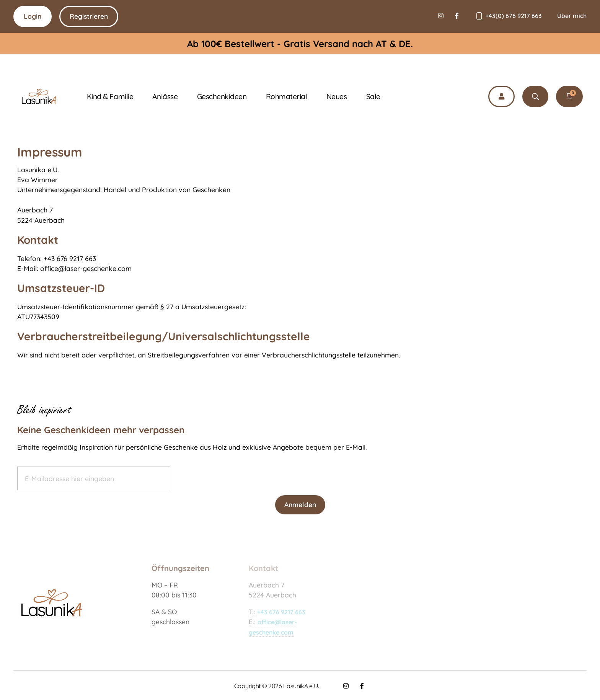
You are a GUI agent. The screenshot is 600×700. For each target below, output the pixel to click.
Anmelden (300, 504)
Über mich (572, 16)
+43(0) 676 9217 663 (514, 16)
